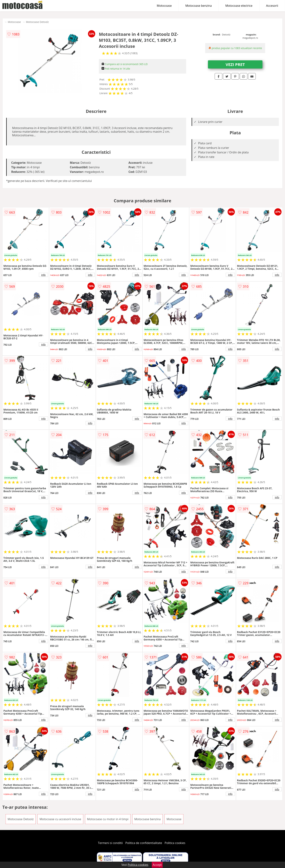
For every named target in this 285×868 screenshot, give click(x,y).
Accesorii (272, 6)
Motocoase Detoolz (37, 22)
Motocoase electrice (239, 6)
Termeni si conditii (110, 843)
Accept (157, 865)
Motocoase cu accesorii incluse (60, 819)
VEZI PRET (235, 64)
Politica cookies (175, 843)
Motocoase (164, 6)
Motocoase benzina (199, 6)
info (43, 275)
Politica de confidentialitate (144, 843)
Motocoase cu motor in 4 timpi (108, 819)
